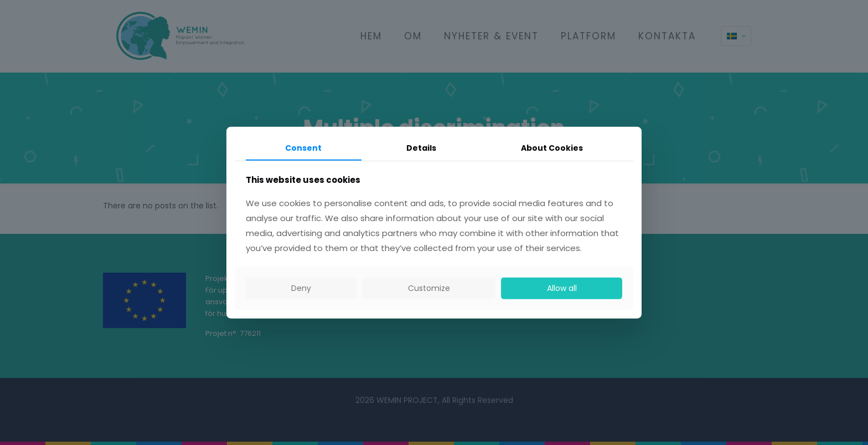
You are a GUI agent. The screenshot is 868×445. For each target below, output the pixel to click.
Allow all (562, 288)
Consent (303, 147)
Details (421, 147)
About (552, 147)
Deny (301, 288)
